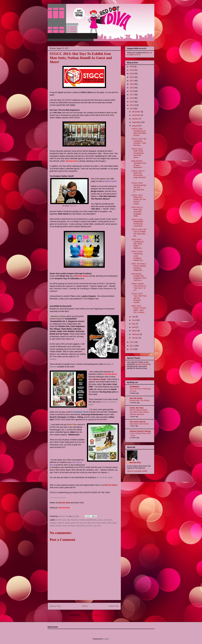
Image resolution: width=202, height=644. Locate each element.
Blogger (106, 639)
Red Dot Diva (135, 463)
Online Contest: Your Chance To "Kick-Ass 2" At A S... (139, 287)
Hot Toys (80, 523)
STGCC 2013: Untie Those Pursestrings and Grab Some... (138, 153)
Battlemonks (92, 520)
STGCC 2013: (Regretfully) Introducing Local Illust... (138, 223)
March (135, 331)
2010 (132, 349)
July (134, 317)
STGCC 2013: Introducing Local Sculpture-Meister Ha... (138, 256)
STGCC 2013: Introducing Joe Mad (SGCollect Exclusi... (139, 132)
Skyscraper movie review (139, 424)
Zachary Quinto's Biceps (140, 431)
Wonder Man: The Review (140, 400)
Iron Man (88, 523)
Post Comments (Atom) (90, 615)
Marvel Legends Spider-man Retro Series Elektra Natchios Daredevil (139, 412)
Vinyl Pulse (73, 206)
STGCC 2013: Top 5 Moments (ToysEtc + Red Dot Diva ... (139, 142)
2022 (132, 77)
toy (95, 526)
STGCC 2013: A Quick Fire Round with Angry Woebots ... (139, 175)
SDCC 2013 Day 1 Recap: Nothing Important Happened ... (139, 267)
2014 (132, 105)
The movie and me (138, 422)
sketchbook (81, 526)
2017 (132, 95)
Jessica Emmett (142, 364)
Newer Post (55, 606)
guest (73, 523)
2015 (132, 102)
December (136, 112)
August (135, 126)
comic (100, 520)
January (135, 338)
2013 (132, 109)
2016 (132, 98)
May (134, 324)
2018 (132, 91)
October (135, 119)
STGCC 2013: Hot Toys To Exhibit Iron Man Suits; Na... (139, 233)
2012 (132, 342)
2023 (132, 74)
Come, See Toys (137, 408)
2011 (132, 346)
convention (108, 520)
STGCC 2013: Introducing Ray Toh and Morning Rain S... (139, 187)
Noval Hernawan (69, 526)
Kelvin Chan (112, 523)
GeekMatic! (135, 387)
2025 (132, 67)
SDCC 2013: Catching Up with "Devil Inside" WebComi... (137, 244)
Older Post (114, 606)
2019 (132, 88)
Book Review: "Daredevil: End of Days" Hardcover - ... (139, 164)
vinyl (99, 526)
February (136, 334)
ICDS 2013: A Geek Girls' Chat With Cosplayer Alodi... (137, 212)
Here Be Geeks (136, 398)
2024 (132, 70)
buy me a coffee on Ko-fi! (140, 54)
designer (53, 523)
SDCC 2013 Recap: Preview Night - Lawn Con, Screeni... (139, 309)
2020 (132, 84)
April (134, 327)
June (134, 320)
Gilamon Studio (64, 523)
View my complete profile (137, 471)
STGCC (90, 526)
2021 (132, 81)
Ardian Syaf (61, 520)
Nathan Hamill (55, 526)
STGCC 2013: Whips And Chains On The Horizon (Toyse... (139, 200)
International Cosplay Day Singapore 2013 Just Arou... (139, 277)
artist (68, 520)
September (137, 122)
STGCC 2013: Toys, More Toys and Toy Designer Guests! (139, 298)
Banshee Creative (78, 520)
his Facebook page (104, 477)
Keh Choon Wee (99, 523)
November (136, 115)
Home (85, 606)
